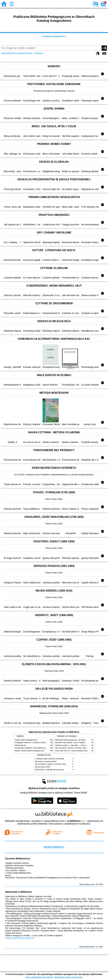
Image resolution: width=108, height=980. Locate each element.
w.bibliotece (75, 821)
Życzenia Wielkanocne (18, 859)
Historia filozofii (20, 745)
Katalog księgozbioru (54, 36)
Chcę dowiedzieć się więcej (39, 977)
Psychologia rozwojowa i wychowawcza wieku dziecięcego (36, 748)
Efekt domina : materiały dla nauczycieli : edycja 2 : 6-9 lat (56, 770)
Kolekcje (39, 53)
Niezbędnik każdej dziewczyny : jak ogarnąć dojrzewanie (76, 740)
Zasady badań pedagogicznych (26, 740)
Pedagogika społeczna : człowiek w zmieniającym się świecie (37, 743)
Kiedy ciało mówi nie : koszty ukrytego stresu (72, 751)
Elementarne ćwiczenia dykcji (46, 761)
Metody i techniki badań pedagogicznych (30, 751)
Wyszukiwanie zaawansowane (17, 53)
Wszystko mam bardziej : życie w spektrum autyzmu (74, 743)
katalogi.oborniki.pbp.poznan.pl (20, 938)
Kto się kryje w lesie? (43, 767)
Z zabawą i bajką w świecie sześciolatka (50, 759)
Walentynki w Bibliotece (18, 892)
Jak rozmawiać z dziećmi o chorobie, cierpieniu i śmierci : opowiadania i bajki (63, 764)
